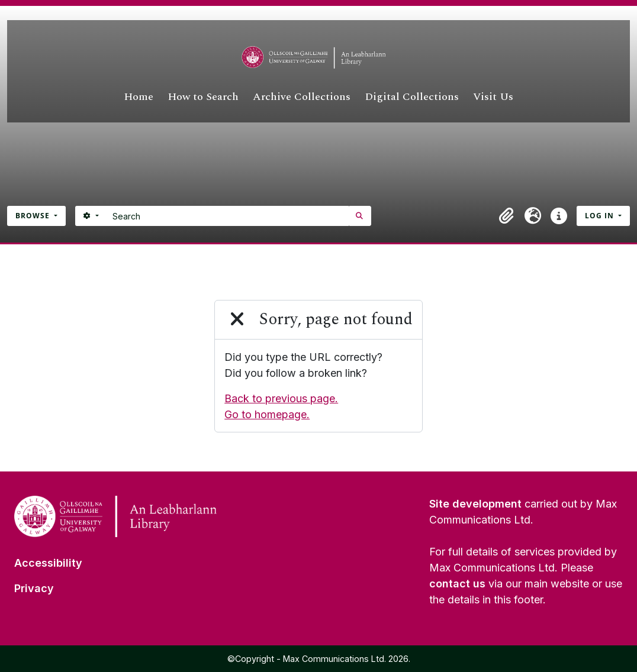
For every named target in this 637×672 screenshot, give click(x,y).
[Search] (228, 216)
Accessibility (48, 563)
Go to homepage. (267, 414)
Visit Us (493, 97)
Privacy (34, 588)
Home (139, 97)
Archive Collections (302, 97)
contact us (457, 584)
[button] (507, 216)
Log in (601, 216)
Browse (34, 216)
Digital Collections (412, 97)
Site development (475, 504)
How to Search (203, 97)
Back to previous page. (281, 398)
